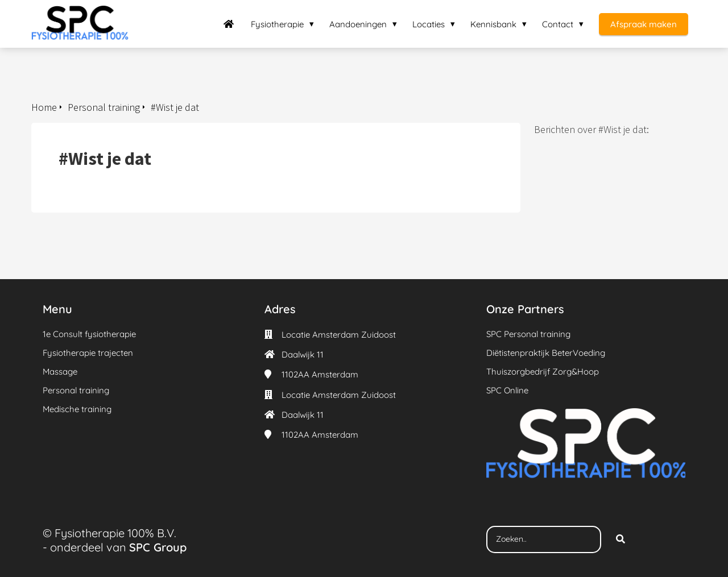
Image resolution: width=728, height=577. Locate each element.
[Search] (621, 539)
